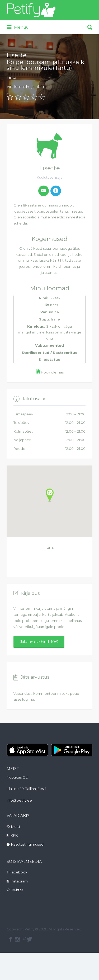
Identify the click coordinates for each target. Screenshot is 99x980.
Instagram (19, 881)
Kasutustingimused (27, 844)
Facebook (18, 872)
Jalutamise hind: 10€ (39, 642)
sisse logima (24, 699)
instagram (17, 939)
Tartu (11, 77)
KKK (14, 835)
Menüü (18, 27)
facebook (10, 939)
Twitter (17, 890)
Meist (16, 827)
